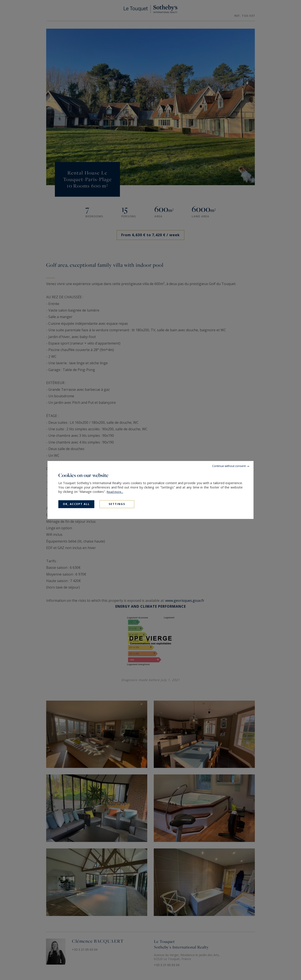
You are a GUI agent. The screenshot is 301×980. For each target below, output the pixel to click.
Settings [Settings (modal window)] (117, 504)
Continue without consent (229, 466)
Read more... (115, 492)
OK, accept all (76, 504)
